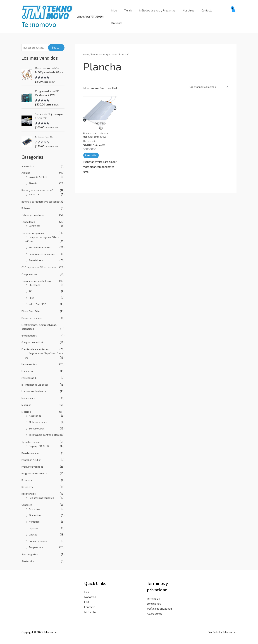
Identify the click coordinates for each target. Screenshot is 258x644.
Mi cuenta (218, 14)
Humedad (34, 518)
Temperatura (37, 544)
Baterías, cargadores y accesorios (42, 198)
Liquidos (34, 524)
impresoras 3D (30, 374)
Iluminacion (28, 367)
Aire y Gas (35, 505)
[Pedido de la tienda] (207, 83)
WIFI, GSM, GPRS (39, 300)
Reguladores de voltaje (43, 250)
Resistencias (29, 490)
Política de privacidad (159, 605)
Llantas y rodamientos (35, 388)
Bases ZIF (35, 191)
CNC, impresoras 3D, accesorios (40, 264)
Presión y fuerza (39, 537)
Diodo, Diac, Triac (31, 307)
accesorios (28, 162)
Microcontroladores (41, 244)
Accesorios (35, 412)
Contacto (201, 14)
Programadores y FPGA (36, 470)
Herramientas (30, 361)
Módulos (27, 401)
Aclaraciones (155, 610)
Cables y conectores (34, 211)
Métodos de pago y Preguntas (155, 14)
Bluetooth (35, 281)
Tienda (128, 14)
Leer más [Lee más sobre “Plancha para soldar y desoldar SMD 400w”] (91, 152)
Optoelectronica (31, 438)
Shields (33, 180)
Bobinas (26, 205)
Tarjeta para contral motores (46, 431)
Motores (27, 408)
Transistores (37, 256)
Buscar (56, 43)
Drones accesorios (33, 314)
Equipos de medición (33, 339)
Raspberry (28, 483)
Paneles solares (31, 449)
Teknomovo (39, 22)
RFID (32, 294)
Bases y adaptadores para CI (38, 187)
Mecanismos (29, 394)
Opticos (33, 531)
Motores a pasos (39, 418)
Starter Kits (29, 557)
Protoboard (29, 476)
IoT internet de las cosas (36, 381)
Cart (87, 598)
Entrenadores (30, 332)
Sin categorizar (31, 551)
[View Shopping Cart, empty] (233, 14)
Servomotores (38, 425)
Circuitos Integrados (34, 229)
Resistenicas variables (42, 494)
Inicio (116, 14)
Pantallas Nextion (32, 456)
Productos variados (33, 463)
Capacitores (29, 218)
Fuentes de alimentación (36, 345)
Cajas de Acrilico (38, 173)
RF (31, 288)
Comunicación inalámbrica (37, 277)
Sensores (27, 501)
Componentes (30, 270)
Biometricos (36, 511)
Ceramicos (35, 222)
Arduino (26, 169)
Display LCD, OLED (40, 442)
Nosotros (185, 14)
